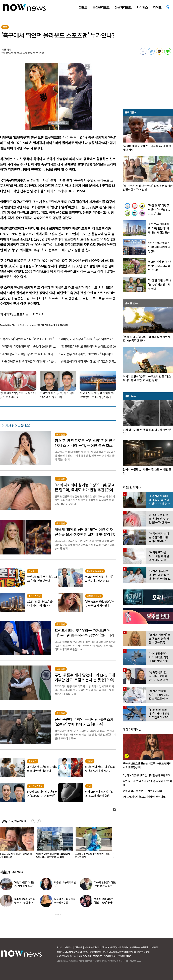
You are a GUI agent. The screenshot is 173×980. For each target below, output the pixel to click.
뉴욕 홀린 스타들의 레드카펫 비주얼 (65, 901)
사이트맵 (154, 947)
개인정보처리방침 (92, 947)
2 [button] (58, 915)
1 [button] (56, 915)
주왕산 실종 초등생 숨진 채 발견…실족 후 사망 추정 (94, 856)
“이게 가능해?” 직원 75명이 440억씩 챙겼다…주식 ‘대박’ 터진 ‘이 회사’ (55, 856)
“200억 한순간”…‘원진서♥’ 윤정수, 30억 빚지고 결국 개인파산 (105, 886)
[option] (56, 844)
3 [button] (61, 915)
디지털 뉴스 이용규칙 (139, 947)
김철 (4, 50)
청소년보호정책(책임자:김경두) (115, 947)
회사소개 (69, 947)
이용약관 (79, 947)
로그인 (59, 947)
